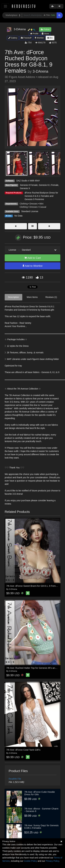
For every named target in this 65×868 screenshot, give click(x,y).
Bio (50, 38)
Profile (34, 34)
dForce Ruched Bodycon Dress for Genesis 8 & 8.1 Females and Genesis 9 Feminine (41, 196)
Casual (43, 207)
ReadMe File (15, 779)
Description (14, 297)
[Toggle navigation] (5, 6)
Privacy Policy (52, 861)
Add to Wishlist (32, 266)
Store (45, 34)
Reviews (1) (51, 297)
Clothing (24, 204)
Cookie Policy (30, 861)
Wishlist (39, 38)
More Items (32, 297)
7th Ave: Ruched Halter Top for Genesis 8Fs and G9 (33, 668)
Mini (41, 204)
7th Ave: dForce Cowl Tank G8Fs (23, 750)
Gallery (13, 38)
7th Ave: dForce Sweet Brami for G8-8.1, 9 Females (33, 586)
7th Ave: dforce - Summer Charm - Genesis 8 (41, 810)
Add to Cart (33, 258)
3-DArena (40, 71)
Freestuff (26, 38)
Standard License (30, 211)
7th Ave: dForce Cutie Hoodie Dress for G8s (40, 793)
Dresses (33, 204)
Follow (45, 29)
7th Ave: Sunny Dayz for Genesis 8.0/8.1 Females (41, 827)
